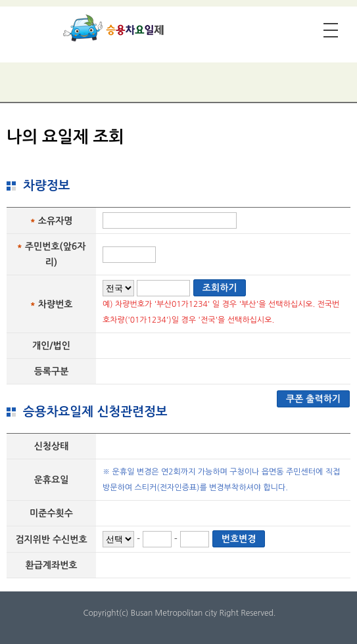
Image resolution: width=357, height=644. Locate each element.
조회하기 (220, 288)
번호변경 (239, 539)
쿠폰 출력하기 (313, 399)
